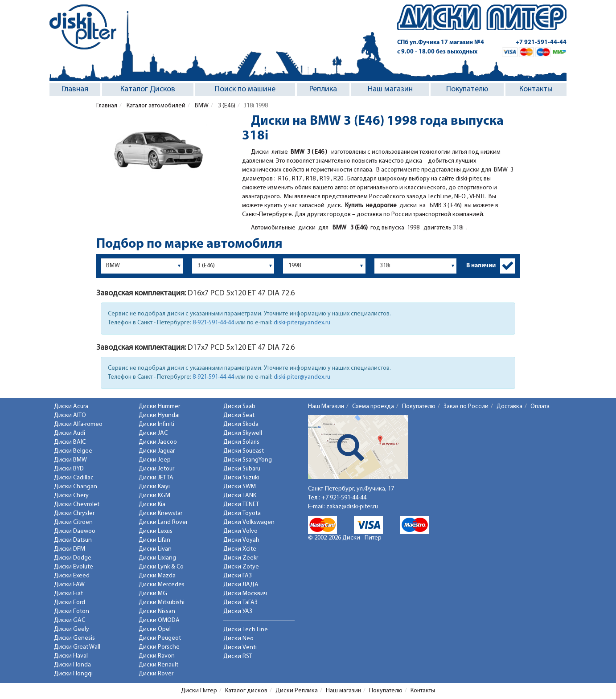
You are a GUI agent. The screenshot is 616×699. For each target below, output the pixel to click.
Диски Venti (240, 648)
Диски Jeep (155, 460)
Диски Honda (72, 665)
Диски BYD (69, 469)
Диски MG (153, 594)
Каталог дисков (246, 691)
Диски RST (238, 656)
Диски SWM (240, 487)
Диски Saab (239, 407)
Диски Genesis (74, 638)
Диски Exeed (72, 576)
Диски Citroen (73, 522)
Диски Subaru (242, 469)
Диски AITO (70, 415)
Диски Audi (70, 433)
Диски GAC (70, 620)
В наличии (481, 266)
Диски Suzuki (241, 478)
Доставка (509, 407)
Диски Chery (71, 496)
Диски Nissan (157, 611)
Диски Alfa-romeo (78, 424)
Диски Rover (156, 674)
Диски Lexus (156, 531)
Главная (75, 89)
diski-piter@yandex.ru (302, 323)
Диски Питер (199, 691)
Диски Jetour (156, 469)
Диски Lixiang (157, 558)
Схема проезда (373, 407)
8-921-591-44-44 (213, 323)
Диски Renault (158, 665)
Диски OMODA (159, 620)
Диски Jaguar (157, 451)
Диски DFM (70, 549)
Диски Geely (72, 629)
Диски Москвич (245, 594)
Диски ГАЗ (238, 576)
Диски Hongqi (73, 674)
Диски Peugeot (160, 638)
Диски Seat (239, 415)
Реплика (323, 89)
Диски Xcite (240, 549)
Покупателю (467, 89)
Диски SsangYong (248, 460)
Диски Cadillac (74, 478)
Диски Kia (152, 505)
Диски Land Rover (163, 522)
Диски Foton (72, 611)
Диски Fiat (68, 594)
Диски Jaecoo (158, 442)
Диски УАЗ (238, 611)
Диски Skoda (241, 424)
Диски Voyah (241, 540)
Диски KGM (154, 496)
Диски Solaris (241, 442)
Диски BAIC (70, 442)
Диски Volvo (240, 531)
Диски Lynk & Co (161, 567)
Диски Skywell (243, 433)
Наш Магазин (326, 407)
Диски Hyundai (159, 415)
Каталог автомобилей (155, 106)
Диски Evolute (74, 567)
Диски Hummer (159, 407)
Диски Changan (76, 487)
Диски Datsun (73, 540)
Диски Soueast (244, 451)
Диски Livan (155, 549)
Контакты (536, 89)
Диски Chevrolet (77, 505)
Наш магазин (390, 89)
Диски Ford (70, 603)
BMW (201, 106)
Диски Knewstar (160, 513)
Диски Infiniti (156, 424)
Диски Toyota (242, 513)
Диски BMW (70, 460)
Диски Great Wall (77, 647)
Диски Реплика (297, 691)
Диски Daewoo (75, 531)
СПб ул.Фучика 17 (441, 43)
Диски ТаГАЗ (240, 603)
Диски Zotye (241, 567)
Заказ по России (466, 407)
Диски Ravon (157, 656)
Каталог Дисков (148, 89)
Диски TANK (240, 496)
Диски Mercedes (162, 585)
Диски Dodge (73, 558)
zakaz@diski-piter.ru (352, 507)
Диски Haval (71, 656)
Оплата (540, 407)
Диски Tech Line (246, 630)
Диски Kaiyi (154, 487)
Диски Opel (155, 629)
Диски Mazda (157, 576)
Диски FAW (69, 585)
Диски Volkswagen (249, 522)
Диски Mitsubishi (162, 603)
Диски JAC (153, 433)
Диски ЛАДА (241, 585)
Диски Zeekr (241, 558)
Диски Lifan (154, 540)
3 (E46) (226, 106)
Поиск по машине (245, 89)
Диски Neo (238, 639)
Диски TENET (241, 505)
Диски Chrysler (74, 513)
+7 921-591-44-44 (541, 43)
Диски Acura (71, 407)
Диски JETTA (156, 478)
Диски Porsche (159, 647)
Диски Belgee (73, 451)
